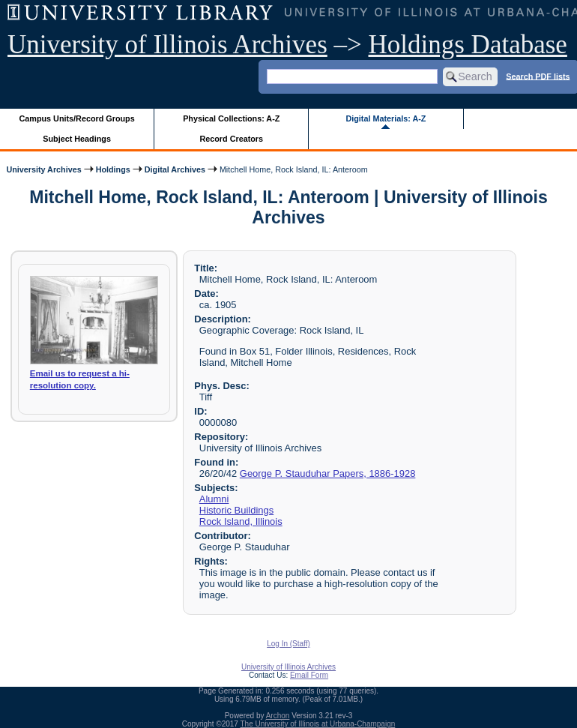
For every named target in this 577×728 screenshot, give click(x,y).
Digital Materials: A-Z (386, 118)
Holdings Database (468, 45)
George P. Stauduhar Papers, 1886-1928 (328, 473)
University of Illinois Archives (167, 45)
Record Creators (231, 139)
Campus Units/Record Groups (77, 118)
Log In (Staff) (288, 644)
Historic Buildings (236, 510)
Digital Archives (175, 169)
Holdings (113, 169)
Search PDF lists (538, 76)
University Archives (43, 169)
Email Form (309, 675)
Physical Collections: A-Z (231, 118)
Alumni (214, 499)
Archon (278, 716)
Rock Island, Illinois (241, 521)
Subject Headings (77, 139)
